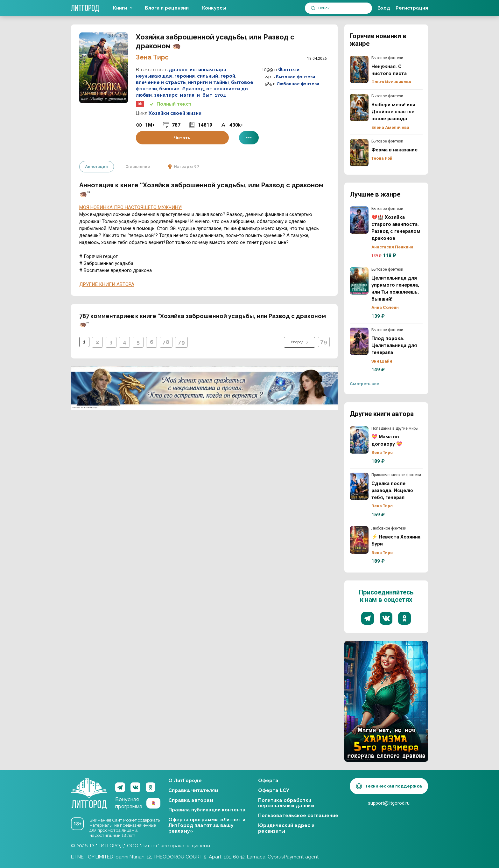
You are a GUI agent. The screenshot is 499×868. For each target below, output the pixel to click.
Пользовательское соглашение (298, 816)
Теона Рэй (382, 158)
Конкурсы (214, 8)
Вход (384, 8)
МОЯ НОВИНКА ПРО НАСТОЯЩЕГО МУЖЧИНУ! (131, 207)
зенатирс (166, 95)
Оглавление (137, 166)
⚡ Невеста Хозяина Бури (359, 540)
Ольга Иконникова (391, 82)
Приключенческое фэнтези (396, 475)
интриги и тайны (208, 82)
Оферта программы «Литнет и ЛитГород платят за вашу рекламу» (207, 825)
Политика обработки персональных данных (286, 803)
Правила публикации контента (207, 810)
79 (182, 342)
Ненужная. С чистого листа (359, 69)
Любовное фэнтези (298, 84)
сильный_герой (216, 76)
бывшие (169, 89)
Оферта (268, 781)
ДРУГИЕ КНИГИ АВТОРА (107, 284)
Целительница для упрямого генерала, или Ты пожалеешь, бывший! (359, 281)
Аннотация (96, 166)
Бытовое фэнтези (295, 77)
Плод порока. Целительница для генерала (359, 341)
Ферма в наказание (359, 153)
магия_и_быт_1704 (203, 95)
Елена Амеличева (390, 127)
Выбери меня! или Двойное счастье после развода (359, 108)
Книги (120, 8)
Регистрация (412, 8)
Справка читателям (193, 790)
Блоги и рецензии (167, 8)
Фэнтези (289, 70)
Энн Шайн (382, 361)
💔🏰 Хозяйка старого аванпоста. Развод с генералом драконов (359, 220)
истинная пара (208, 70)
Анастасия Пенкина (392, 247)
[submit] (313, 8)
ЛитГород (89, 788)
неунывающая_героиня (165, 76)
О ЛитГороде (185, 781)
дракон (178, 70)
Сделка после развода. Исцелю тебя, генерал (359, 486)
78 (167, 342)
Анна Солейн (385, 307)
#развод (193, 89)
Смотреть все (364, 384)
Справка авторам (191, 800)
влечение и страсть (161, 82)
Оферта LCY (274, 790)
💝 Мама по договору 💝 (359, 440)
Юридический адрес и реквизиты (286, 828)
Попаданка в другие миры (395, 428)
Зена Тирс (152, 57)
